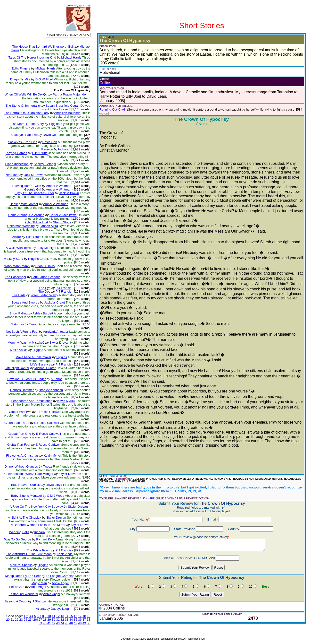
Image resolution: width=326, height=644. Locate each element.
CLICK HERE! (148, 499)
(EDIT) (110, 37)
